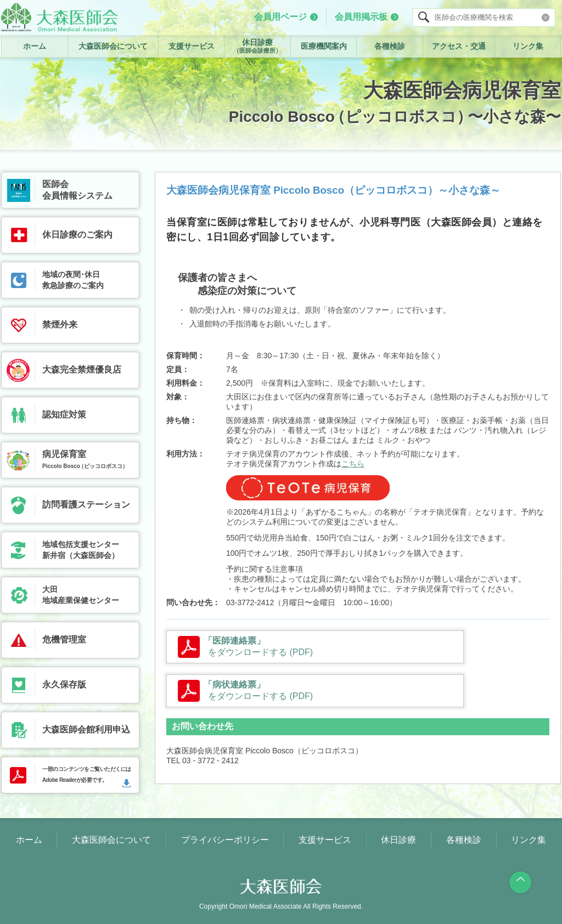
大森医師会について (113, 46)
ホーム (35, 46)
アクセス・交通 (459, 46)
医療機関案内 (324, 46)
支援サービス (192, 46)
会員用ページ (280, 17)
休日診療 (257, 46)
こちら (353, 464)
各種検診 (390, 46)
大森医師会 (60, 17)
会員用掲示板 (361, 17)
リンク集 (528, 46)
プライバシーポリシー (225, 840)
